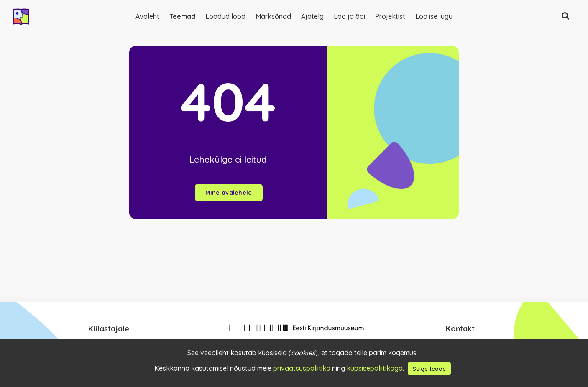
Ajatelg (312, 16)
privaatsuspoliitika (302, 368)
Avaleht (147, 16)
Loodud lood (225, 16)
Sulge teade (429, 369)
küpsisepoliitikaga (375, 368)
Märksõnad (273, 16)
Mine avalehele (229, 193)
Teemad (182, 16)
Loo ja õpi (349, 16)
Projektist (390, 16)
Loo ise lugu (434, 16)
